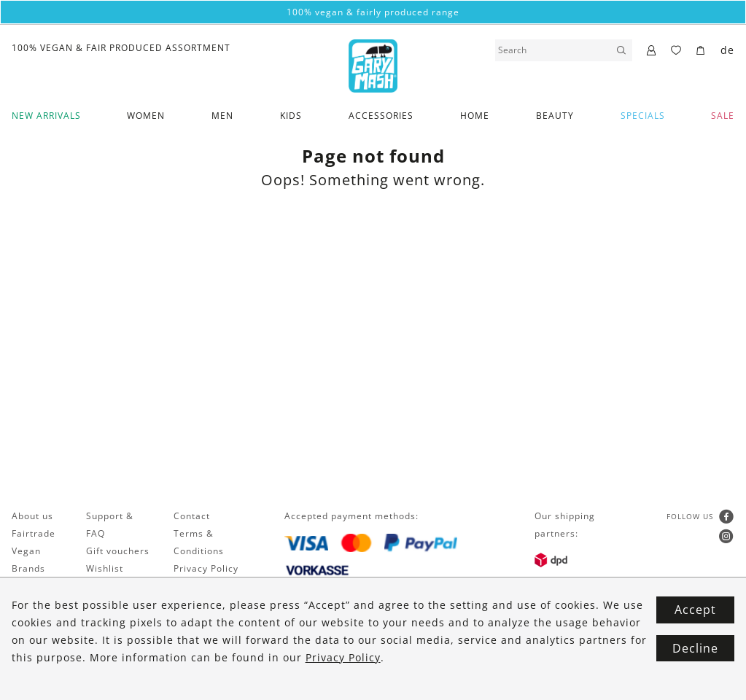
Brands (28, 568)
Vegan (26, 551)
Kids (291, 116)
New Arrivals (46, 116)
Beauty (555, 116)
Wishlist (105, 568)
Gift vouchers (118, 551)
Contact (192, 516)
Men (222, 116)
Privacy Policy (206, 568)
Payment (106, 586)
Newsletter (38, 586)
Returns (104, 621)
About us (32, 516)
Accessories (381, 116)
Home (475, 116)
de (727, 50)
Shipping (106, 603)
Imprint (191, 586)
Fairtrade (34, 533)
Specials (643, 116)
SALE (723, 116)
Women (146, 116)
